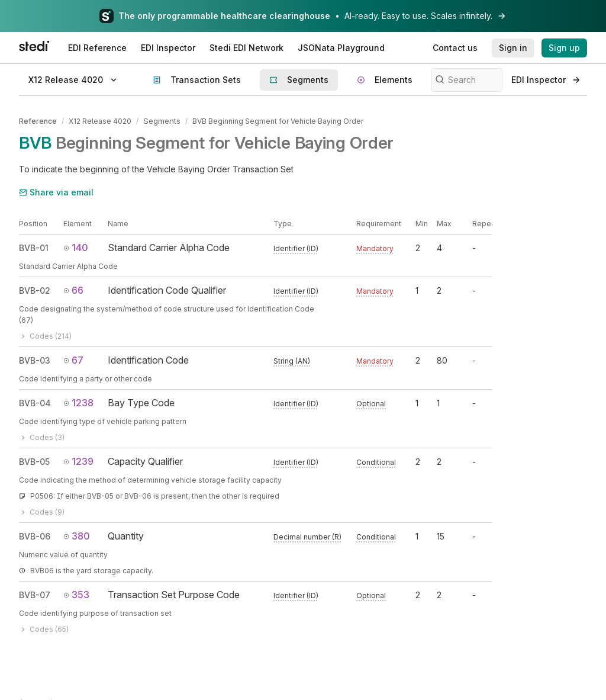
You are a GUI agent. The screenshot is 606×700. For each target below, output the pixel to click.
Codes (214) (45, 335)
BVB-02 (35, 289)
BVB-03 (35, 359)
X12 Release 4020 (100, 121)
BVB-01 (34, 247)
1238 (78, 402)
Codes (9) (42, 511)
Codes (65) (44, 628)
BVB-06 (35, 535)
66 (73, 289)
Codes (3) (42, 436)
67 (73, 359)
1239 (78, 460)
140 (76, 247)
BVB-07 (35, 594)
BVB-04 (35, 402)
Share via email (56, 191)
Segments (161, 121)
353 (76, 593)
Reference (38, 121)
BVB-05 (34, 460)
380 (77, 535)
